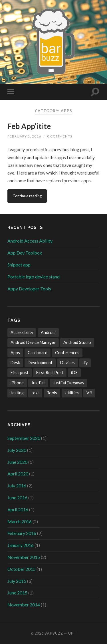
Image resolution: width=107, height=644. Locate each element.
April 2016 (18, 509)
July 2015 (17, 581)
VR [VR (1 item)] (89, 393)
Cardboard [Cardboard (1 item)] (38, 353)
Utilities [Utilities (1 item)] (72, 393)
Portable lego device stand (34, 277)
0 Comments (60, 136)
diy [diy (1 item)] (85, 363)
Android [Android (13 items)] (48, 332)
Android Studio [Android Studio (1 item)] (77, 342)
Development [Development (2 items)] (40, 363)
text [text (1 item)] (35, 393)
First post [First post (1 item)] (20, 373)
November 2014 (24, 605)
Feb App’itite (29, 126)
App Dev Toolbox (25, 253)
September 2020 (24, 438)
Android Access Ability (30, 241)
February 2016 (22, 533)
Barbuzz (54, 633)
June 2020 (17, 462)
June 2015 (17, 593)
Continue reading (27, 196)
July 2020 (17, 450)
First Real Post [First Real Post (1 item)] (50, 373)
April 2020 (18, 474)
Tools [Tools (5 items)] (52, 393)
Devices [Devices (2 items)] (67, 363)
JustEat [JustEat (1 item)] (38, 383)
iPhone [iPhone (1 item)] (17, 383)
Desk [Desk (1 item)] (15, 363)
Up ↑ (72, 633)
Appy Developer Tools (29, 289)
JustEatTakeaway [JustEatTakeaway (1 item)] (68, 383)
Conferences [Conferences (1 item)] (67, 353)
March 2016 (20, 521)
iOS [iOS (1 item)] (74, 373)
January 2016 (21, 545)
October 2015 (22, 569)
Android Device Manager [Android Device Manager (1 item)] (33, 342)
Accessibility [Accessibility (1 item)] (22, 332)
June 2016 (17, 498)
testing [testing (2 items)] (17, 393)
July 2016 (17, 486)
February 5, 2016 (24, 136)
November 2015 (24, 557)
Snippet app (19, 265)
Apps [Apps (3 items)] (15, 353)
